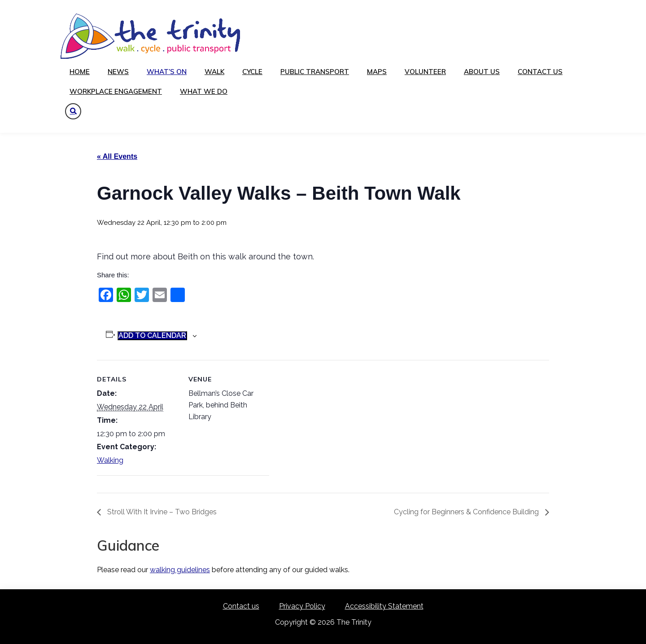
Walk (214, 72)
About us (482, 72)
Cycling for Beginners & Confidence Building (467, 512)
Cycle (252, 72)
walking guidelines (180, 570)
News (118, 72)
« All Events (117, 156)
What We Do (204, 91)
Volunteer (425, 72)
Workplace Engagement (116, 91)
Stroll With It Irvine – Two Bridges (161, 512)
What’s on (167, 72)
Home (80, 72)
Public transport (315, 72)
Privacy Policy (302, 606)
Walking (110, 460)
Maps (377, 72)
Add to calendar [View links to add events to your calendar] (152, 335)
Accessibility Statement (384, 606)
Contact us (540, 72)
